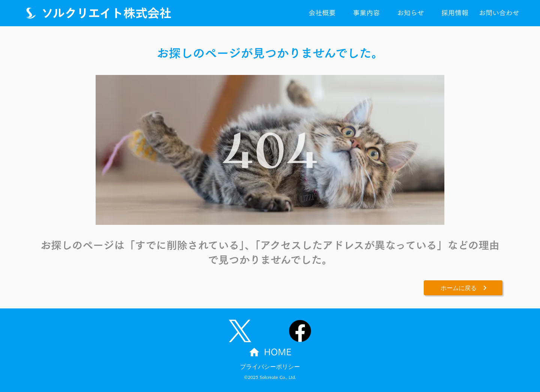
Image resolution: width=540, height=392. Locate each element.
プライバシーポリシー (270, 366)
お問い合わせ (499, 13)
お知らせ (411, 13)
